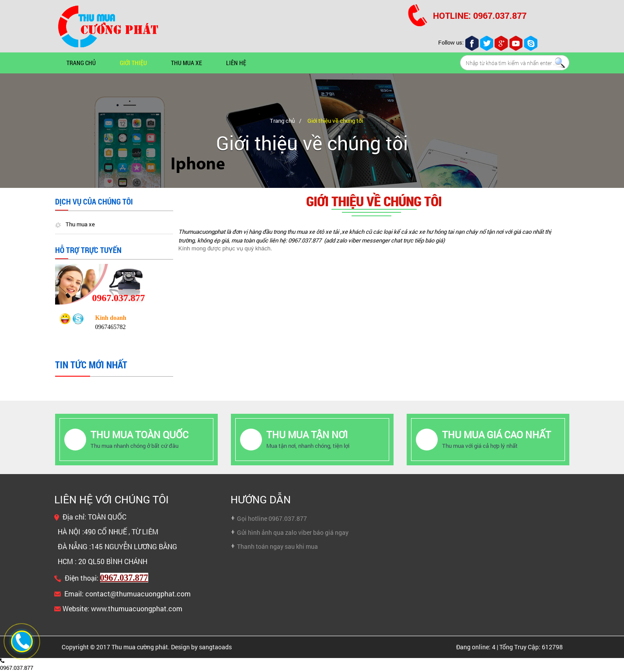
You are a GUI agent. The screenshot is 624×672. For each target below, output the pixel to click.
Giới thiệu (133, 63)
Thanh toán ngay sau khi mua (277, 546)
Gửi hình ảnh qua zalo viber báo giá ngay (293, 532)
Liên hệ (236, 63)
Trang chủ (81, 63)
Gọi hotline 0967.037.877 (272, 518)
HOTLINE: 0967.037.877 (480, 15)
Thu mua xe (187, 63)
